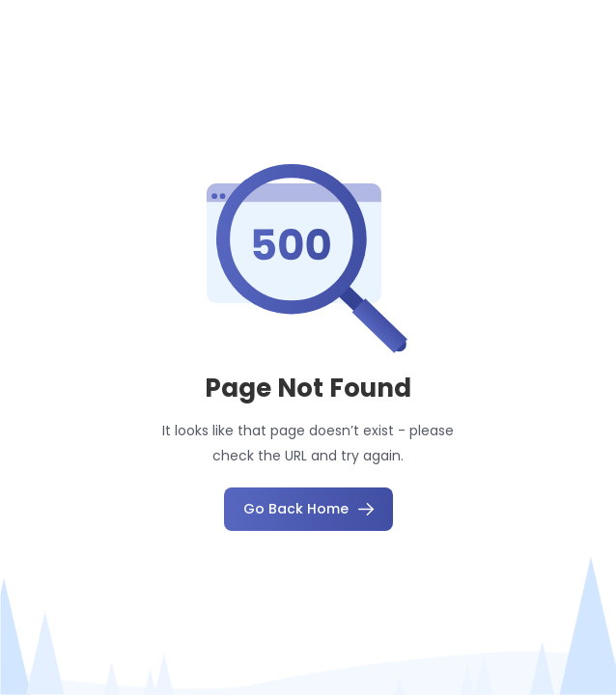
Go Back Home (308, 509)
